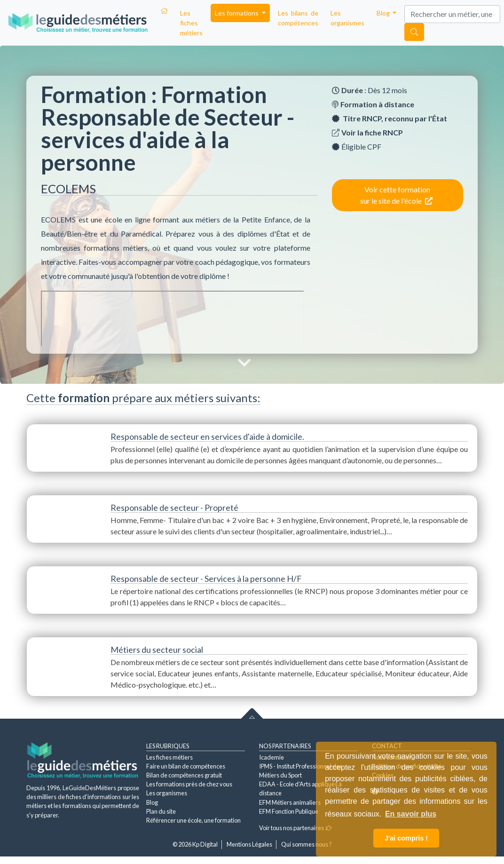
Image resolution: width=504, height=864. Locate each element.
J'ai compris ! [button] (406, 838)
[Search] (452, 14)
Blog (152, 802)
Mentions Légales (249, 844)
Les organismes (347, 18)
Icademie (272, 757)
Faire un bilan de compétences (186, 766)
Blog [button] (384, 13)
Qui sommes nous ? (307, 844)
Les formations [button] (237, 13)
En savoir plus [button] (411, 814)
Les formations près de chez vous (189, 784)
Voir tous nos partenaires (295, 828)
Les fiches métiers (191, 23)
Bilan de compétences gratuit (184, 775)
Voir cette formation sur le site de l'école (396, 195)
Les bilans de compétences (298, 18)
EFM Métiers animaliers (290, 802)
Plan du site (161, 811)
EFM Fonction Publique (289, 811)
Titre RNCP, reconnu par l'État (395, 118)
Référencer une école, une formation (193, 820)
